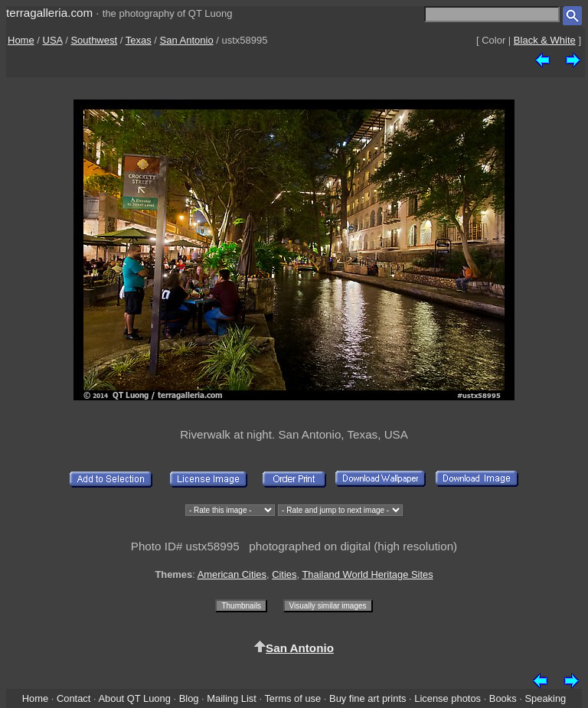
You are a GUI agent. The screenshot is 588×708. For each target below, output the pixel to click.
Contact (73, 698)
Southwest (94, 40)
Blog (189, 698)
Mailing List (232, 698)
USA (53, 40)
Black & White (545, 40)
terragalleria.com (49, 13)
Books (503, 698)
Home (21, 40)
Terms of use (292, 698)
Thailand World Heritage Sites (367, 574)
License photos (448, 698)
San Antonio (187, 40)
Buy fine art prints (367, 698)
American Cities (232, 574)
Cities (284, 574)
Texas (139, 40)
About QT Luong (134, 698)
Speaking (545, 698)
